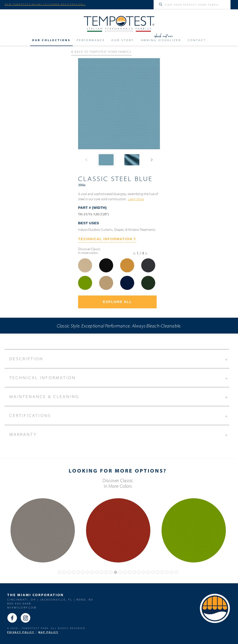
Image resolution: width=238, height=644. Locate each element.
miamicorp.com (22, 607)
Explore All (117, 302)
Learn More (136, 199)
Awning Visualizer (161, 40)
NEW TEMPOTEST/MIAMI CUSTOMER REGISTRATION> (45, 4)
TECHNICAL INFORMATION (107, 239)
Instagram (25, 618)
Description (119, 358)
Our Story (123, 40)
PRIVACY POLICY (21, 632)
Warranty (119, 434)
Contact (197, 40)
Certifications (119, 415)
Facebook (12, 618)
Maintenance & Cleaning (119, 396)
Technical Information (119, 377)
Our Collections (51, 40)
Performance (91, 40)
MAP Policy (48, 632)
